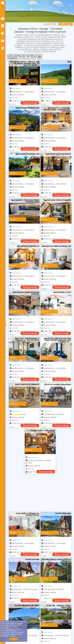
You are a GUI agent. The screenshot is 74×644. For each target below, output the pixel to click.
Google (11, 623)
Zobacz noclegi (30, 103)
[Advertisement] (40, 494)
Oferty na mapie (66, 24)
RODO (13, 636)
